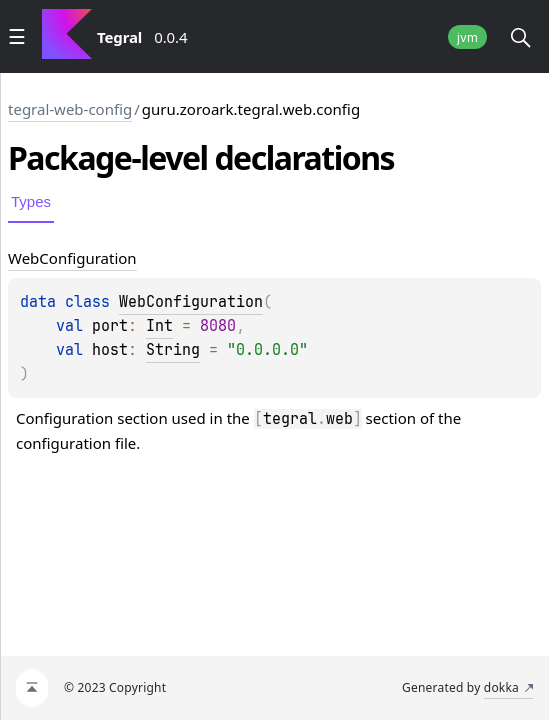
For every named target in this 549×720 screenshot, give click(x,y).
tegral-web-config (70, 109)
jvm (467, 37)
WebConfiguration (191, 302)
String (173, 350)
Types (31, 201)
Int (159, 326)
